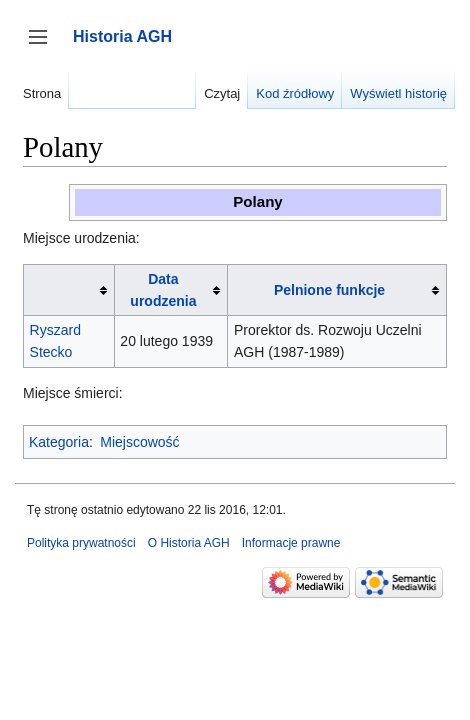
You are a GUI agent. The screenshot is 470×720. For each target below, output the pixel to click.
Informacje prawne (291, 543)
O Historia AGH (189, 543)
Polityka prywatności (81, 543)
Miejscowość (139, 442)
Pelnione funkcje (329, 290)
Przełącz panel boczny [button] (44, 46)
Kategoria (59, 442)
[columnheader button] (69, 289)
